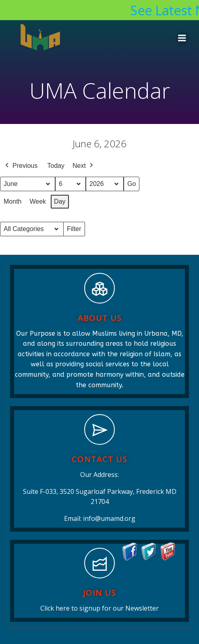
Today (56, 166)
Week (38, 201)
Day (60, 201)
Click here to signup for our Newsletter (99, 608)
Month (12, 201)
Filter (76, 231)
